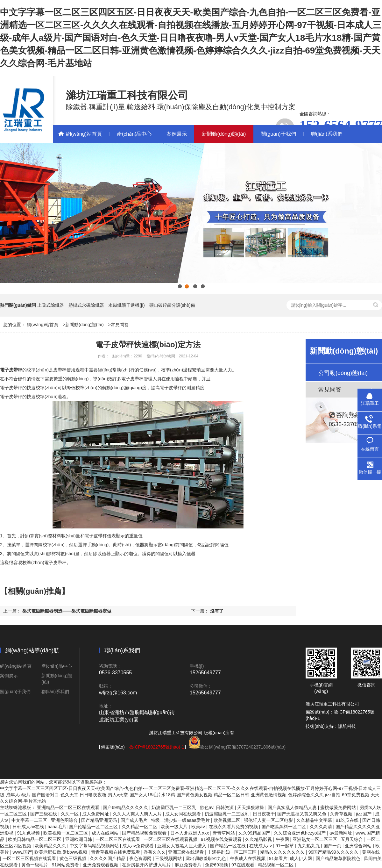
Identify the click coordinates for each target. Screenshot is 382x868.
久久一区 (70, 814)
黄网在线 (371, 852)
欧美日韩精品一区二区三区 (35, 839)
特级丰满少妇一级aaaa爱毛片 (181, 820)
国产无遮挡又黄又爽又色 (302, 814)
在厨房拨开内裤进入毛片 (147, 865)
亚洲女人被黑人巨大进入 (182, 846)
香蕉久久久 (155, 852)
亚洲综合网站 (359, 846)
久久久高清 (322, 827)
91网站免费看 (66, 865)
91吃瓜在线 (348, 820)
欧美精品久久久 (51, 846)
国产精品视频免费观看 (145, 833)
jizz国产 (364, 814)
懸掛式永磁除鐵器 (86, 305)
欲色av (207, 807)
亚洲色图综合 (65, 820)
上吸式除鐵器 (51, 305)
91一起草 (285, 846)
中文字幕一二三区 (30, 820)
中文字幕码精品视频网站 (95, 846)
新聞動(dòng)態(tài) (224, 134)
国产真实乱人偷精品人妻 (293, 807)
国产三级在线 (44, 814)
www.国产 (22, 852)
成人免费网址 (96, 814)
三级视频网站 (169, 858)
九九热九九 (309, 846)
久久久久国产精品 (108, 858)
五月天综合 (352, 839)
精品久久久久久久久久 (283, 852)
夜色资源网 (141, 858)
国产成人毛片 (135, 820)
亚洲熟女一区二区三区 (315, 839)
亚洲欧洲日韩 (79, 839)
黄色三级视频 (74, 858)
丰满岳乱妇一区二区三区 (233, 852)
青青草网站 (224, 833)
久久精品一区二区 (140, 827)
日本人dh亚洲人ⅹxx (190, 833)
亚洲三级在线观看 (187, 852)
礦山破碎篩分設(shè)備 (172, 305)
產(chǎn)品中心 (134, 134)
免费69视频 (217, 865)
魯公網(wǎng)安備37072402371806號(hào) (243, 747)
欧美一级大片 (175, 827)
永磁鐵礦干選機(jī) (126, 305)
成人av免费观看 (139, 846)
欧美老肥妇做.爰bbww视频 (61, 852)
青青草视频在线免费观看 (116, 852)
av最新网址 (341, 833)
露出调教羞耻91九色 (206, 858)
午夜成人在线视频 (248, 858)
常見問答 (120, 325)
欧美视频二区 (228, 820)
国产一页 (333, 846)
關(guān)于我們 (278, 134)
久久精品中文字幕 (315, 820)
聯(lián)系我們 (327, 134)
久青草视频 (342, 814)
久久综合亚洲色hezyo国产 (300, 833)
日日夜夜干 (264, 814)
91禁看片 (278, 858)
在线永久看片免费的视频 (234, 827)
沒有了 (217, 611)
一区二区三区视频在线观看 (30, 858)
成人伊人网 (301, 858)
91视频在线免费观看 (222, 839)
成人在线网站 (106, 833)
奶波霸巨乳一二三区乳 (174, 807)
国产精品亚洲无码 (100, 820)
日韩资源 (225, 807)
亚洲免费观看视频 (101, 865)
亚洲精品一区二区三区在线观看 (69, 807)
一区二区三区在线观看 (118, 839)
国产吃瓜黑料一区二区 (284, 827)
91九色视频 (29, 833)
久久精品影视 (259, 839)
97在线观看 (243, 865)
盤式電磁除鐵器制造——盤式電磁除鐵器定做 (67, 611)
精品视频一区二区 (276, 865)
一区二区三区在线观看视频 (171, 839)
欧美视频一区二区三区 (66, 833)
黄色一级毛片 (35, 865)
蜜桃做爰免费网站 (339, 807)
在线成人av (261, 846)
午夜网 (283, 839)
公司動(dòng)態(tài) (343, 373)
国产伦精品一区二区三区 (94, 827)
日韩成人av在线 (29, 827)
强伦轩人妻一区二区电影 (269, 820)
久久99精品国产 (255, 833)
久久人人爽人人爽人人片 (138, 814)
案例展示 (177, 134)
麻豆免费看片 (189, 865)
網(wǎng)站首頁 (84, 134)
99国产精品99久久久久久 (334, 852)
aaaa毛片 (57, 827)
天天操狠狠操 (251, 807)
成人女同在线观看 (184, 814)
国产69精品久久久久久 (126, 807)
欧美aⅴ (199, 827)
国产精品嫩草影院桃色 (339, 858)
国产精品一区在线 (229, 846)
